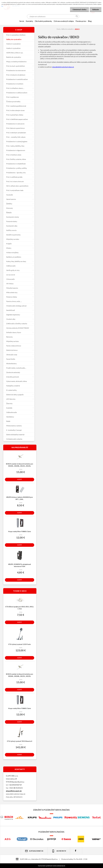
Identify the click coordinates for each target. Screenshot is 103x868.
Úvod (58, 29)
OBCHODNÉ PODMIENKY (43, 21)
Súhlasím (96, 9)
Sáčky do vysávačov (67, 29)
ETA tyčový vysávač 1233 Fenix (20, 644)
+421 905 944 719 (59, 851)
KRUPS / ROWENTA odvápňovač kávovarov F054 (20, 565)
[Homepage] (15, 21)
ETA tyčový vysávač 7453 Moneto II (20, 741)
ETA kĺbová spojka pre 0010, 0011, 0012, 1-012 (20, 608)
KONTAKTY (29, 21)
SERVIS (22, 21)
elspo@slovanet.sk (14, 791)
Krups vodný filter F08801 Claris (20, 531)
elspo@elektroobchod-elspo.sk (63, 67)
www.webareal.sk (59, 866)
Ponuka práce (81, 21)
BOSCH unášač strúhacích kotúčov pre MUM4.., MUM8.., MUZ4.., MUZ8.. (20, 465)
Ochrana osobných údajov (64, 21)
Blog (90, 21)
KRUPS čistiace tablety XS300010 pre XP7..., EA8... (20, 498)
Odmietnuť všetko (79, 9)
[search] (77, 17)
